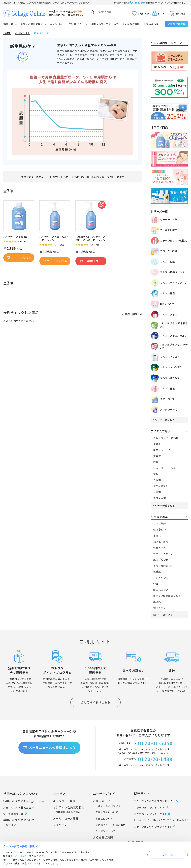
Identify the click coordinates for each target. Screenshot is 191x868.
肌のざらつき (161, 560)
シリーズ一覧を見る (164, 420)
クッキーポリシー (20, 856)
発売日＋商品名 (116, 177)
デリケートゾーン (163, 554)
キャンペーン (58, 24)
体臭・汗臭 (160, 548)
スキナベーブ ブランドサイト (151, 814)
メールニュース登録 (66, 818)
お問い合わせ (151, 24)
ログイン (163, 13)
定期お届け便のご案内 (68, 812)
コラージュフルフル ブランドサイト (154, 801)
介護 (156, 584)
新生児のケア (161, 590)
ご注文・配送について (108, 806)
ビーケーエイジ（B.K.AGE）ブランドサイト (159, 820)
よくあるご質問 (131, 24)
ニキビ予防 (160, 523)
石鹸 (156, 462)
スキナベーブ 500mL (15, 237)
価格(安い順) (82, 177)
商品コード (42, 177)
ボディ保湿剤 (161, 486)
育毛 (156, 474)
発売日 (67, 177)
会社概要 (11, 825)
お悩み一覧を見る (163, 615)
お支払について (104, 819)
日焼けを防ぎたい (163, 565)
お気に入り (143, 13)
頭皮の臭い (160, 608)
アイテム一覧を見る (164, 505)
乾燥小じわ (160, 529)
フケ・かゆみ (161, 578)
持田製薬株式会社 (13, 814)
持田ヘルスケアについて (105, 24)
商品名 (56, 177)
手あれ (157, 535)
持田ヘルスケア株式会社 (17, 807)
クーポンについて (106, 831)
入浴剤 (157, 480)
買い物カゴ (182, 13)
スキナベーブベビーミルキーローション (54, 238)
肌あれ (157, 602)
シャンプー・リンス (165, 468)
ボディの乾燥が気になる (167, 596)
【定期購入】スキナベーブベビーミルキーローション (90, 238)
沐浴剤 (157, 492)
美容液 (157, 456)
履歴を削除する (134, 314)
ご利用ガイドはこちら (95, 702)
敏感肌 (157, 572)
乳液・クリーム (162, 450)
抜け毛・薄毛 (161, 541)
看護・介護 (160, 498)
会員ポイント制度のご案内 (111, 825)
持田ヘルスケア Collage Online (24, 801)
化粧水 (157, 444)
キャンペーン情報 (64, 801)
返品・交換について (107, 812)
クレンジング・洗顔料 (166, 438)
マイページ (60, 825)
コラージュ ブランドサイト (149, 807)
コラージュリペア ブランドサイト (153, 827)
